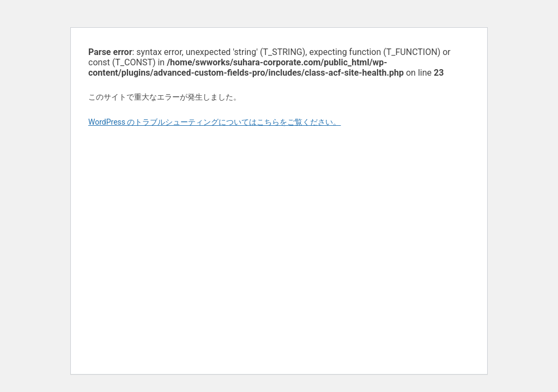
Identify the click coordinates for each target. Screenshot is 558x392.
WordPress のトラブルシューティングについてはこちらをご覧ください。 (215, 122)
